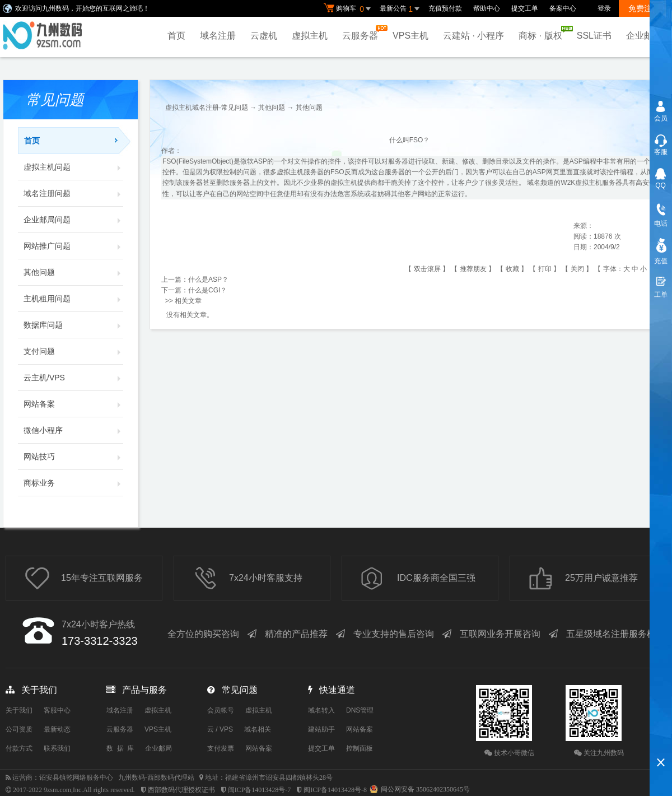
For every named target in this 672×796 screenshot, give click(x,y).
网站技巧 (73, 457)
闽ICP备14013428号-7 (260, 790)
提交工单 (525, 8)
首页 (176, 36)
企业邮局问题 (73, 220)
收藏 (512, 269)
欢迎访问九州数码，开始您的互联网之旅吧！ (82, 8)
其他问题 (73, 272)
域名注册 (218, 36)
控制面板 (360, 748)
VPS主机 (410, 36)
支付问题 (73, 351)
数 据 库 (120, 748)
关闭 (577, 269)
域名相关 (258, 729)
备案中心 (563, 8)
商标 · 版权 (543, 33)
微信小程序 (73, 430)
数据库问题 (73, 325)
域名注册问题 (73, 193)
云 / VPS (220, 729)
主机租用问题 (73, 299)
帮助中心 (487, 8)
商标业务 (73, 483)
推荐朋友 (473, 269)
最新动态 (57, 729)
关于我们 (19, 710)
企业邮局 (644, 36)
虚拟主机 (310, 36)
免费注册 (644, 8)
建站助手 (321, 729)
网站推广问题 (73, 246)
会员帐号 (221, 710)
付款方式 (19, 748)
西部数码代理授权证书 (181, 790)
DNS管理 (360, 710)
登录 (604, 8)
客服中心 (57, 710)
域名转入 (321, 710)
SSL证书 (594, 36)
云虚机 (264, 36)
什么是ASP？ (208, 280)
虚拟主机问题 (73, 167)
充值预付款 (445, 8)
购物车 (349, 9)
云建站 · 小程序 (473, 36)
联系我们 (57, 748)
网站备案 (73, 404)
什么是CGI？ (207, 290)
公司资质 (19, 729)
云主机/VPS (73, 378)
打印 (545, 269)
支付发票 (221, 748)
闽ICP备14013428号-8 (335, 790)
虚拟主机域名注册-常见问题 (207, 108)
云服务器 (363, 33)
